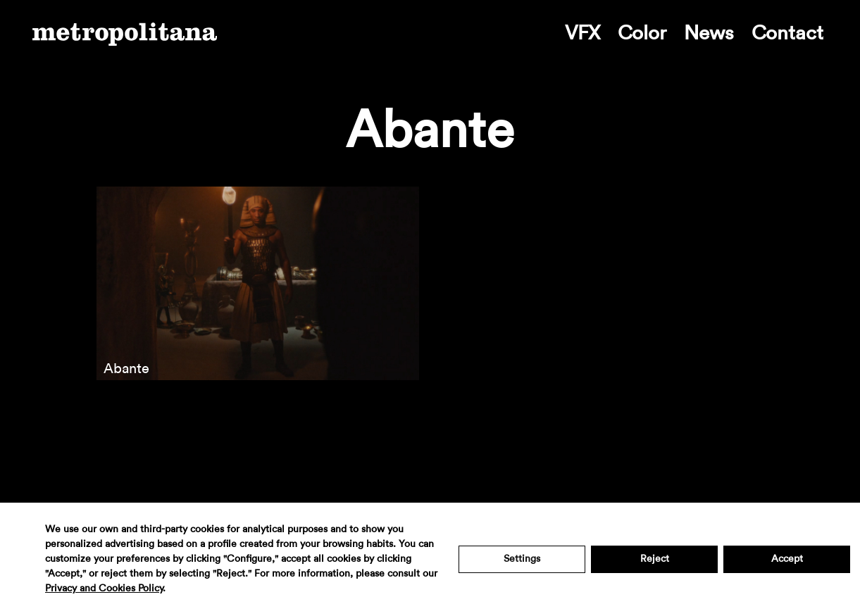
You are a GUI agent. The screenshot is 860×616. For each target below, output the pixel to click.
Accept (787, 559)
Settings (522, 559)
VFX (582, 33)
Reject (655, 559)
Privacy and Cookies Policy (104, 589)
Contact (787, 33)
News (709, 33)
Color (642, 33)
